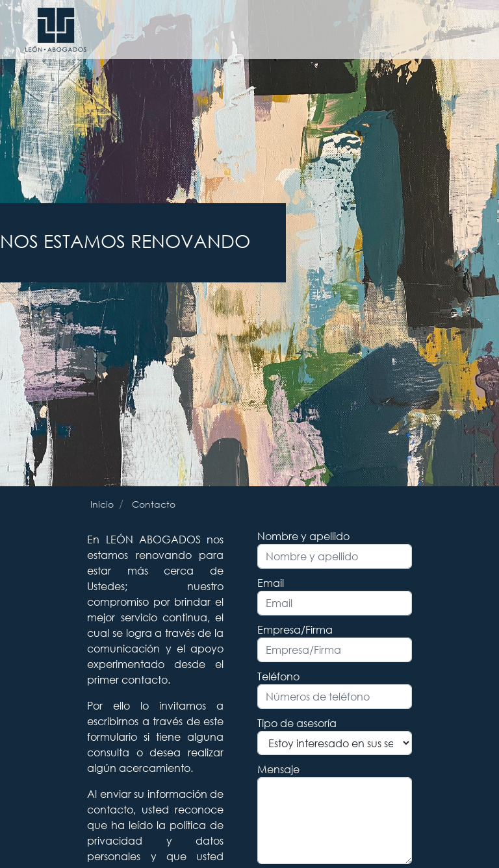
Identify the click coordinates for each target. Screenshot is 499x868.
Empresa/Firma (295, 629)
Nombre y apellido (303, 536)
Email (271, 583)
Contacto (154, 504)
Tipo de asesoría (297, 723)
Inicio (102, 504)
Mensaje (278, 769)
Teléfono (278, 676)
